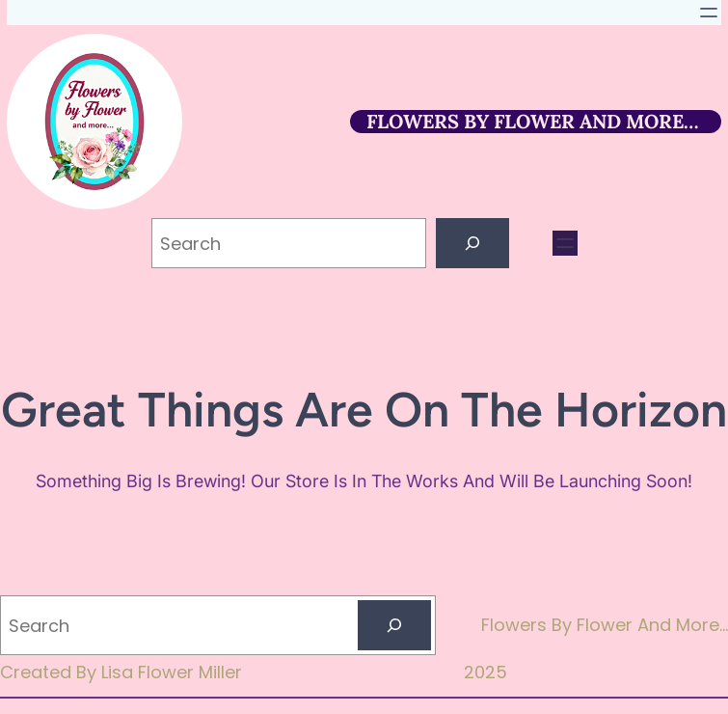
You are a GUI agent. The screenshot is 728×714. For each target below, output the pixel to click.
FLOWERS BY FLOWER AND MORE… (532, 121)
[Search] (472, 243)
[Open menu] (709, 13)
